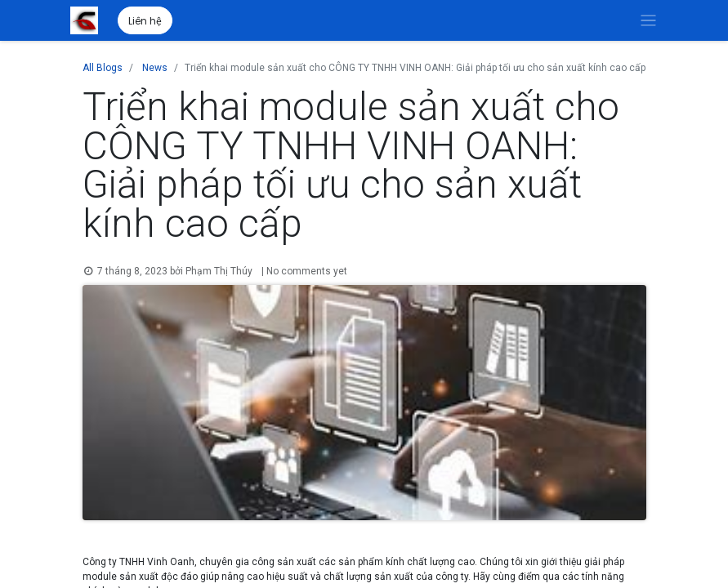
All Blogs (103, 68)
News (155, 68)
